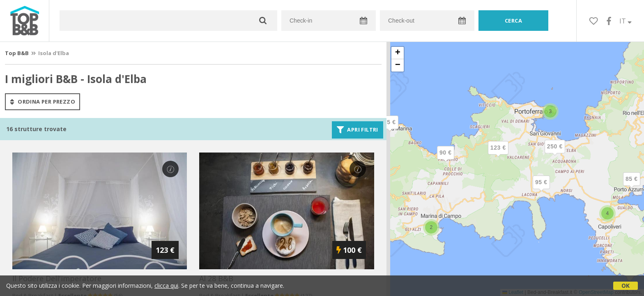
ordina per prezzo (43, 102)
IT (626, 21)
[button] (390, 129)
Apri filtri (358, 130)
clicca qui (166, 286)
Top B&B (17, 53)
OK (626, 286)
